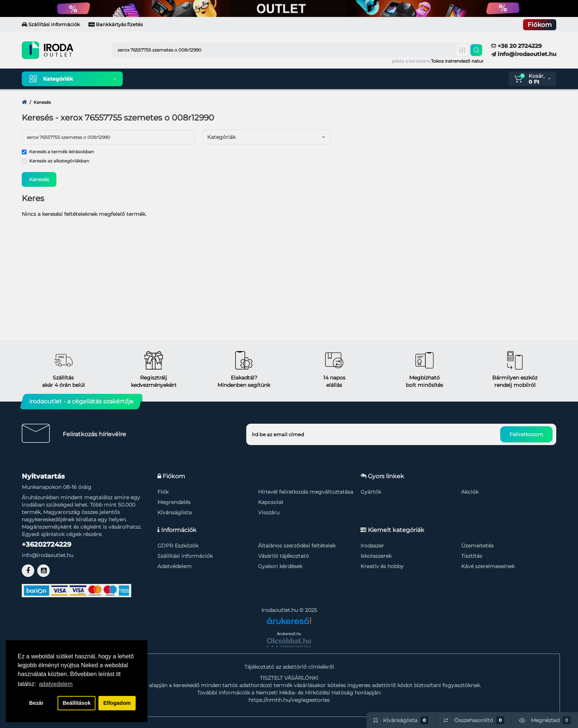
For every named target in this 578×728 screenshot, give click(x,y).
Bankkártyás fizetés (116, 24)
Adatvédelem (175, 566)
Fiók (163, 492)
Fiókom (540, 25)
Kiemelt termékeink (163, 79)
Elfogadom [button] (117, 703)
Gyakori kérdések (280, 566)
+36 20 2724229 (516, 46)
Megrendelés (174, 502)
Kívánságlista (175, 512)
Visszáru (269, 512)
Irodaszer (372, 546)
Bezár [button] (36, 703)
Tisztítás (472, 556)
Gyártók (371, 492)
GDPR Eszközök (178, 546)
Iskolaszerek (376, 556)
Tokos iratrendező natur (457, 61)
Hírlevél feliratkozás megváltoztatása (306, 492)
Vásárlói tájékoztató (283, 556)
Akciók (470, 492)
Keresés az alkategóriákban (55, 161)
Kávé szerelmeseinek (488, 566)
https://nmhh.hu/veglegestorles (289, 700)
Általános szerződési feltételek (297, 546)
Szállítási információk (51, 24)
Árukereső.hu (289, 634)
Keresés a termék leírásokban (58, 152)
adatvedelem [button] (56, 684)
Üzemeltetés (477, 546)
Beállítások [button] (77, 703)
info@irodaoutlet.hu (524, 54)
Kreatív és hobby (382, 566)
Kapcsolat (271, 502)
